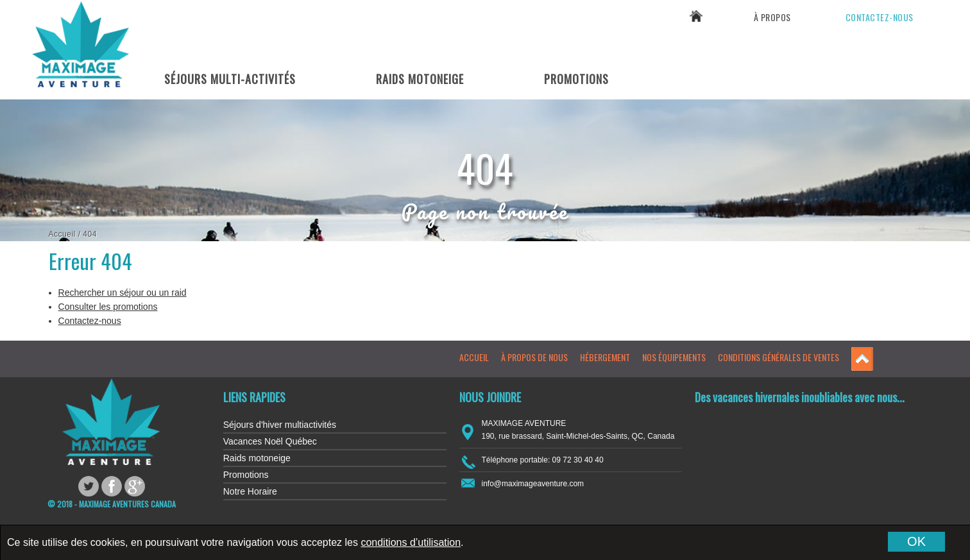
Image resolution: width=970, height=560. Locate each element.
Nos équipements (674, 357)
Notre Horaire (250, 491)
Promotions (576, 79)
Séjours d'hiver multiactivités (280, 425)
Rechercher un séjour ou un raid (123, 293)
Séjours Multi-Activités (230, 79)
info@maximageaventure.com (533, 484)
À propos (772, 17)
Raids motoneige (257, 458)
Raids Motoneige (420, 79)
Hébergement (605, 357)
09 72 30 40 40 (881, 48)
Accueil (62, 234)
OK (916, 541)
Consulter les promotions (108, 307)
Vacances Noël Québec (270, 441)
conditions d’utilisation (411, 542)
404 (90, 234)
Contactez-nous (880, 17)
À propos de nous (534, 357)
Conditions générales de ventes (779, 357)
